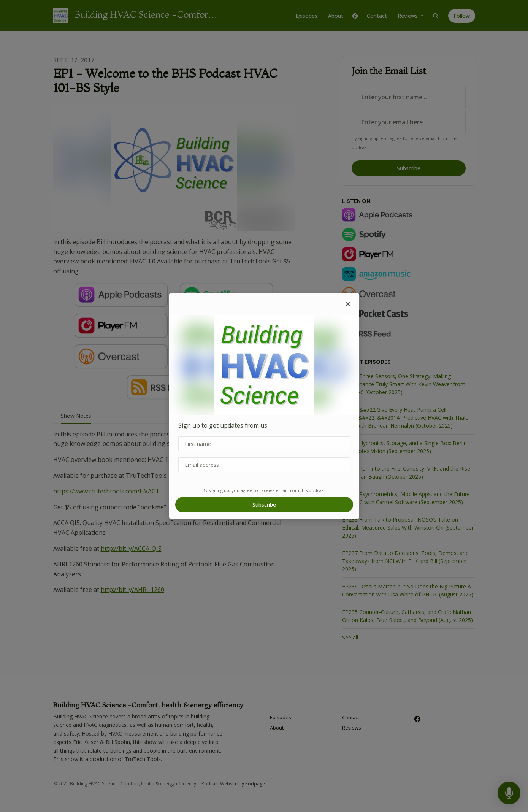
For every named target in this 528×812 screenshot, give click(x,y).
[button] (348, 304)
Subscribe (264, 505)
